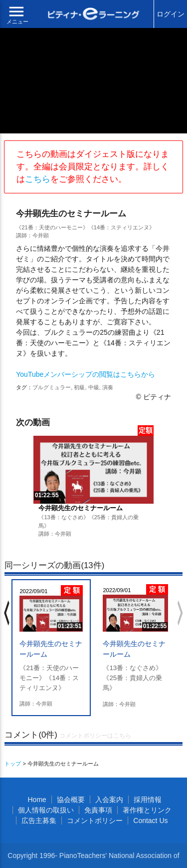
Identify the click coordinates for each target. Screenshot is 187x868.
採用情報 (148, 800)
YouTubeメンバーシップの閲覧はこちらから (86, 374)
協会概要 (71, 800)
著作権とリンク (147, 810)
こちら (38, 179)
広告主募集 (39, 821)
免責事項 (98, 810)
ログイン (171, 14)
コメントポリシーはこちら (95, 736)
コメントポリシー (95, 821)
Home (37, 800)
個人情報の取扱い (46, 810)
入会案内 (109, 800)
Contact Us (150, 821)
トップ (13, 764)
